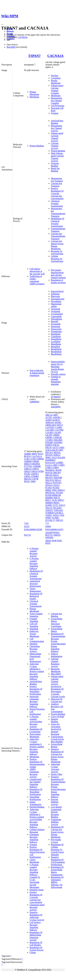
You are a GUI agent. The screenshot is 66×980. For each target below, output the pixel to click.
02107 (27, 526)
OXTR (35, 479)
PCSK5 (49, 488)
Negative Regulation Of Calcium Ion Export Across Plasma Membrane (57, 755)
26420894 (55, 407)
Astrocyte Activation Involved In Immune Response (56, 729)
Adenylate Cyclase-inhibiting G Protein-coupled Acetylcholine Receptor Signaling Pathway (37, 818)
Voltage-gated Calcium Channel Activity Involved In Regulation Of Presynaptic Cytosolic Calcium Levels (58, 686)
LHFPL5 (35, 474)
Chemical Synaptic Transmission (57, 203)
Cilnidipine (56, 336)
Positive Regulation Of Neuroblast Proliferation (36, 690)
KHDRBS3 (50, 460)
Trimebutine (56, 331)
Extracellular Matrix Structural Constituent (57, 622)
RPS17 (48, 500)
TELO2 (49, 508)
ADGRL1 (57, 417)
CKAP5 (49, 435)
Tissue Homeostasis (35, 590)
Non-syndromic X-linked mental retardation (37, 373)
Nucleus (54, 75)
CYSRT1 (49, 440)
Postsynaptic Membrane (35, 735)
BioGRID (11, 47)
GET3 (55, 447)
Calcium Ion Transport (56, 185)
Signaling (34, 629)
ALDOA (56, 420)
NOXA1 (49, 485)
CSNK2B (57, 437)
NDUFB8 (58, 478)
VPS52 (56, 515)
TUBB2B (50, 513)
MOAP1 (49, 478)
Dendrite (33, 644)
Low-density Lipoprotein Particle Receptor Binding (56, 812)
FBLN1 (49, 447)
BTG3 (41, 454)
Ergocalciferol (57, 291)
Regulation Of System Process (37, 949)
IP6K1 (48, 458)
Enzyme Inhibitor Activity (55, 802)
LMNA (27, 476)
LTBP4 (55, 468)
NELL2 (49, 483)
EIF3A (56, 445)
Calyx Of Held (57, 717)
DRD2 (27, 464)
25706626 (55, 397)
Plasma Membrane (34, 93)
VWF (62, 515)
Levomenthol (57, 314)
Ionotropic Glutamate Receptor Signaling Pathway (34, 702)
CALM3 (57, 432)
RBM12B (57, 495)
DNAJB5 (58, 440)
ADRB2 (28, 454)
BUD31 (28, 456)
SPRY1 (61, 500)
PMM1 (48, 490)
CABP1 (59, 427)
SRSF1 (56, 503)
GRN (61, 450)
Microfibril (56, 674)
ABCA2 (49, 415)
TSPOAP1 (58, 510)
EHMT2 (49, 445)
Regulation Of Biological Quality (36, 596)
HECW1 (49, 452)
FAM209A (35, 464)
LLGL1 (49, 465)
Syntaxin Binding (55, 165)
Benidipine (56, 334)
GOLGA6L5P (52, 450)
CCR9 (33, 459)
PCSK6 (56, 488)
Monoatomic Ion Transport (57, 180)
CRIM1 (56, 435)
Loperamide (56, 316)
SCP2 (55, 500)
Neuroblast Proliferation (35, 798)
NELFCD (50, 480)
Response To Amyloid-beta (57, 252)
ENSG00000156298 (33, 529)
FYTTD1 (28, 466)
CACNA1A (55, 56)
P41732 (27, 535)
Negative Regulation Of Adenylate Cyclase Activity (37, 916)
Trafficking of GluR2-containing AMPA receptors (37, 280)
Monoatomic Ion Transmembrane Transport (58, 212)
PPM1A (61, 490)
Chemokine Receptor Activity (35, 649)
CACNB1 (50, 430)
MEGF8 (49, 475)
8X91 (60, 541)
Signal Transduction (35, 803)
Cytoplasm (56, 78)
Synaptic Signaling (34, 620)
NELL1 (58, 480)
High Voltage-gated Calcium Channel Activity (57, 157)
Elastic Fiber (56, 774)
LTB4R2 (35, 476)
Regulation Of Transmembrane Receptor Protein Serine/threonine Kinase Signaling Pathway (58, 643)
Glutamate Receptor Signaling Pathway (34, 838)
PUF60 (48, 495)
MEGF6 (57, 473)
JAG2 (54, 458)
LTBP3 (48, 468)
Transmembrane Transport (58, 230)
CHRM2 (40, 459)
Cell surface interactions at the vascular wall (37, 271)
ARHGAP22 (51, 425)
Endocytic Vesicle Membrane (34, 634)
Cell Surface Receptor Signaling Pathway (35, 926)
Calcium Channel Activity (55, 146)
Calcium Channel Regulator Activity (55, 663)
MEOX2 (28, 479)
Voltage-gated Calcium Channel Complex (57, 89)
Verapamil (55, 309)
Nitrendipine (56, 319)
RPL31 (57, 498)
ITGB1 (27, 474)
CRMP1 (49, 437)
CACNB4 (59, 430)
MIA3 (56, 475)
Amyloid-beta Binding (57, 122)
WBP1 (48, 518)
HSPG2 (57, 455)
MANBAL (50, 470)
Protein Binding (37, 146)
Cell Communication (37, 640)
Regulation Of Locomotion (36, 730)
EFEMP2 (58, 442)
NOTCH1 (57, 483)
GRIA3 (34, 471)
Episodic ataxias (58, 374)
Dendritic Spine (37, 890)
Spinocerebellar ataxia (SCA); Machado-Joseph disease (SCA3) (58, 367)
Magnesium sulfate (56, 305)
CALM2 (49, 432)
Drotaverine (56, 329)
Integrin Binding (54, 720)
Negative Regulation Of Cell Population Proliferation (58, 861)
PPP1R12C (50, 493)
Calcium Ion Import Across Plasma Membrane (57, 245)
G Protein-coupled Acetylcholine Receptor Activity (36, 722)
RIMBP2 (49, 498)
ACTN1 (49, 417)
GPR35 (36, 469)
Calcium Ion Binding (56, 615)
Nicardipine (56, 301)
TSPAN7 (34, 56)
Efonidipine (56, 339)
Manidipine (56, 344)
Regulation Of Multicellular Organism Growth (36, 936)
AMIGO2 (50, 422)
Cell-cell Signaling (34, 625)
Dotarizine (56, 326)
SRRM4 (49, 503)
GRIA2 (27, 471)
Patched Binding (37, 807)
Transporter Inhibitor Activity (56, 822)
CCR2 (27, 459)
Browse (10, 31)
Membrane (34, 97)
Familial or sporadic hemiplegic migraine (56, 380)
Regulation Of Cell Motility (36, 944)
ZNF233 (59, 520)
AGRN (48, 420)
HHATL (57, 452)
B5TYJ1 (49, 535)
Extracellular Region (57, 745)
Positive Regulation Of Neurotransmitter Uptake (37, 763)
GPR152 (28, 469)
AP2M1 (58, 422)
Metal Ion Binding (55, 170)
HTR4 (41, 471)
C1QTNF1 (50, 427)
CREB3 (36, 461)
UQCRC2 (59, 513)
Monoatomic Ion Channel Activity (57, 128)
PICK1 (27, 481)
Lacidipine (56, 342)
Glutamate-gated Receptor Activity (37, 907)
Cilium (33, 952)
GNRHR (37, 466)
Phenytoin (55, 296)
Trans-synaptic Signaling (36, 615)
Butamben (55, 347)
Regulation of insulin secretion (58, 281)
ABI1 (56, 415)
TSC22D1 (57, 508)
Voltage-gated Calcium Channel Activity (57, 137)
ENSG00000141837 (54, 529)
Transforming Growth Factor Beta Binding (57, 739)
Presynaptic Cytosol (56, 841)
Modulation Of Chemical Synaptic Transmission (58, 222)
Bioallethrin (56, 349)
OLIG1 (57, 485)
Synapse (55, 113)
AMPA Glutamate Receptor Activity (34, 773)
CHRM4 (28, 461)
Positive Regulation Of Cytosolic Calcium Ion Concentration (57, 193)
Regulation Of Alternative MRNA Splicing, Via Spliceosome (57, 882)
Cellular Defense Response (37, 831)
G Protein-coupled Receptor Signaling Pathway (34, 563)
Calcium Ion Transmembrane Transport (58, 236)
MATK (59, 470)
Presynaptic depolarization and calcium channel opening (58, 274)
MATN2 (49, 473)
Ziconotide (56, 324)
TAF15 (62, 505)
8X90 (54, 541)
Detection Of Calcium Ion (57, 700)
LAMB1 (60, 463)
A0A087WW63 (52, 533)
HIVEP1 (49, 455)
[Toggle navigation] (2, 25)
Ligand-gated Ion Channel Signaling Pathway (36, 783)
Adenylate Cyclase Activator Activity (55, 768)
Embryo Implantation (57, 655)
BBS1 (34, 454)
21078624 (22, 37)
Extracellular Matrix (57, 630)
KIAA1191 (50, 463)
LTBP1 (62, 465)
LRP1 (55, 465)
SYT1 (56, 505)
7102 (26, 523)
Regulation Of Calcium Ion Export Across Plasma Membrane (57, 832)
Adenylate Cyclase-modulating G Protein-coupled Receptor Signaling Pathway (37, 747)
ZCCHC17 (50, 520)
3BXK (48, 541)
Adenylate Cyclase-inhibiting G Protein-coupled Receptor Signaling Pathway (37, 671)
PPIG (55, 490)
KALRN (61, 458)
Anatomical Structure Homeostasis (35, 584)
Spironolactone (58, 299)
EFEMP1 (49, 442)
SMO (33, 481)
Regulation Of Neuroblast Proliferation (36, 792)
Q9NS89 (49, 538)
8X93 (48, 543)
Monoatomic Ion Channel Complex (57, 101)
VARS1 (49, 515)
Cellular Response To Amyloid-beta (57, 259)
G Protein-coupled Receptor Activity (34, 552)
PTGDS (59, 493)
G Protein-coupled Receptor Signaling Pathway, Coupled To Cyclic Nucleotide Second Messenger (35, 876)
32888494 (34, 402)
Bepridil (54, 321)
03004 (48, 526)
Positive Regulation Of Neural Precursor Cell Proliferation (37, 852)
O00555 (57, 535)
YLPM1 (55, 518)
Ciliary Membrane (34, 861)
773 (47, 523)
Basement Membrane (56, 670)
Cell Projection (58, 106)
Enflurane (55, 294)
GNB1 (62, 447)
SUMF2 (49, 505)
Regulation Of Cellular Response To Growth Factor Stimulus (57, 850)
